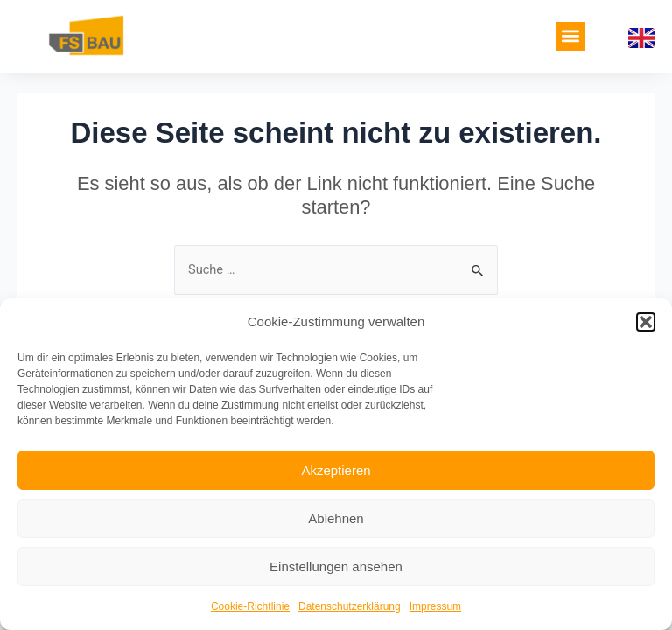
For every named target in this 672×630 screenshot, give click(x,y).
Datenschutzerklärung (350, 606)
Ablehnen (336, 518)
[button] (646, 322)
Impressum (435, 606)
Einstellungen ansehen (336, 567)
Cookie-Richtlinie (250, 606)
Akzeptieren (336, 470)
